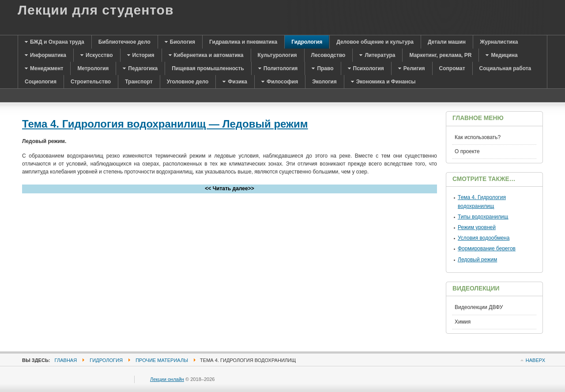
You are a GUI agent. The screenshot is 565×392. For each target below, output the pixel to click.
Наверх (535, 360)
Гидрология (106, 360)
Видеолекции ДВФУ (479, 307)
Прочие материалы (162, 360)
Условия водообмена (484, 238)
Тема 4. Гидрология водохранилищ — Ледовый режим (165, 124)
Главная (66, 360)
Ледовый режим (477, 260)
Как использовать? (478, 137)
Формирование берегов (487, 249)
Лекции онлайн (167, 379)
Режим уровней (477, 227)
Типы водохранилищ (483, 217)
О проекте (467, 151)
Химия (463, 322)
